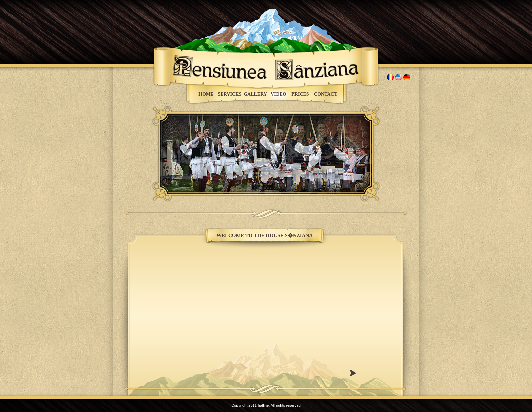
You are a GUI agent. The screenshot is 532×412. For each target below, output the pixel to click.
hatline (263, 405)
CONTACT (326, 94)
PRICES (300, 94)
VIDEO (279, 94)
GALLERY (255, 94)
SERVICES (230, 94)
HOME (206, 94)
